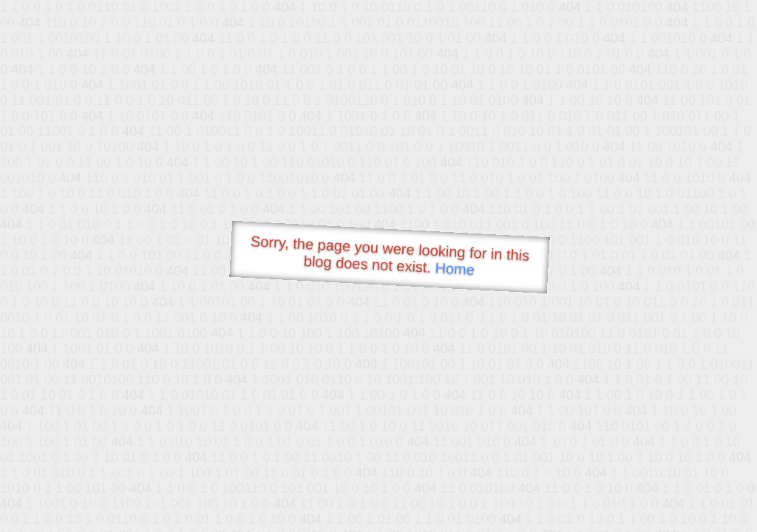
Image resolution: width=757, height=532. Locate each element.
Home (455, 269)
